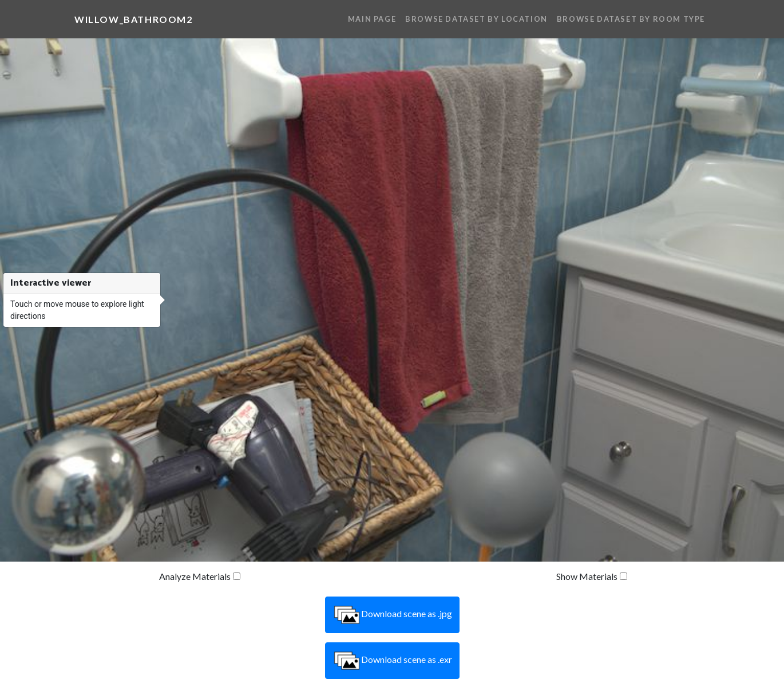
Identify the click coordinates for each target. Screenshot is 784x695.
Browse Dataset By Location (476, 19)
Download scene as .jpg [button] (392, 615)
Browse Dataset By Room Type (631, 19)
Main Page (372, 19)
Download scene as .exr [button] (392, 661)
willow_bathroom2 (134, 19)
